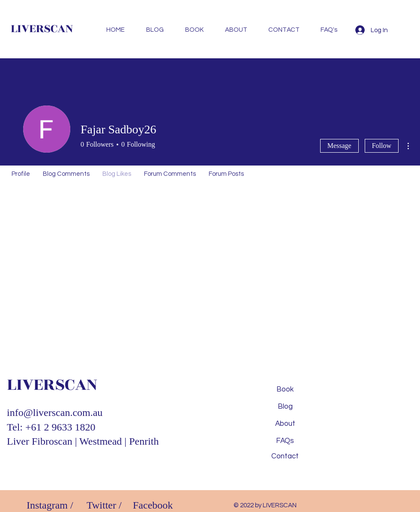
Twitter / (104, 505)
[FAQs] (285, 441)
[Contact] (285, 457)
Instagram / (50, 505)
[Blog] (285, 407)
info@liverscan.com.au (55, 413)
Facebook (153, 505)
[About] (285, 424)
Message (339, 146)
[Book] (285, 390)
